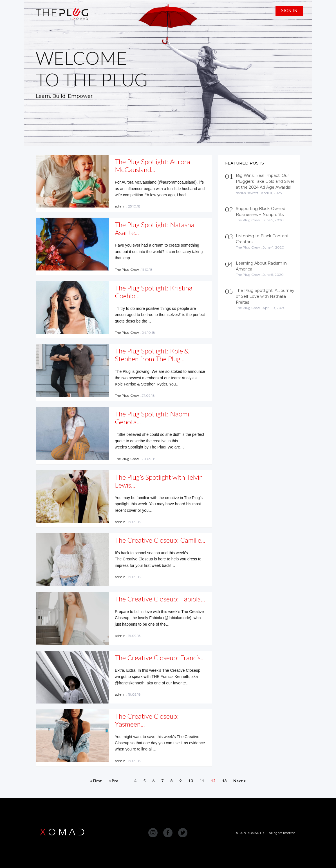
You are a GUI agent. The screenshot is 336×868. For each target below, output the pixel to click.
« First (96, 781)
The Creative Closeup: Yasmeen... (147, 720)
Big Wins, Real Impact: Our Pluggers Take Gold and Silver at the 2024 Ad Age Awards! (265, 181)
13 (224, 781)
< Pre (113, 781)
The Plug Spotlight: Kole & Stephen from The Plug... (152, 355)
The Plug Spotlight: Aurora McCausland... (153, 165)
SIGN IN (289, 11)
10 (191, 781)
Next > (240, 781)
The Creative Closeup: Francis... (160, 658)
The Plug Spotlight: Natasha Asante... (155, 228)
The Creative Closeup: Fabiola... (160, 599)
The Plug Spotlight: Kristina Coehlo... (154, 292)
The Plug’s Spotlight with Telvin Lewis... (159, 481)
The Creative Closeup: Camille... (160, 540)
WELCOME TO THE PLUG (92, 69)
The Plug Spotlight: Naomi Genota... (152, 418)
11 (202, 781)
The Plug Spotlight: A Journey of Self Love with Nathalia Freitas (265, 296)
